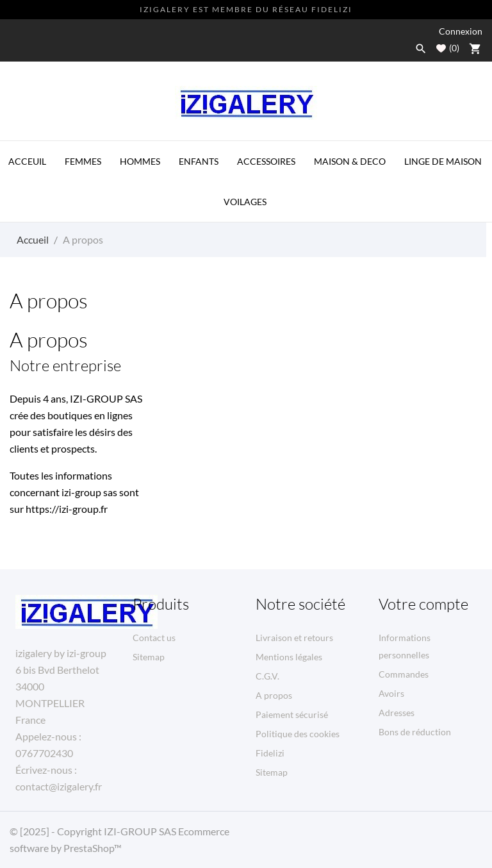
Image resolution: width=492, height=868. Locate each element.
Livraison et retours (294, 638)
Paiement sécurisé (292, 714)
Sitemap (149, 657)
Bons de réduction (415, 732)
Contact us (154, 638)
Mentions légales (289, 657)
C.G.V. (267, 676)
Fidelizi (270, 753)
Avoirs (391, 693)
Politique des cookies (298, 734)
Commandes (404, 674)
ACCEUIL (27, 161)
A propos (274, 695)
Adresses (397, 713)
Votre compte (423, 604)
